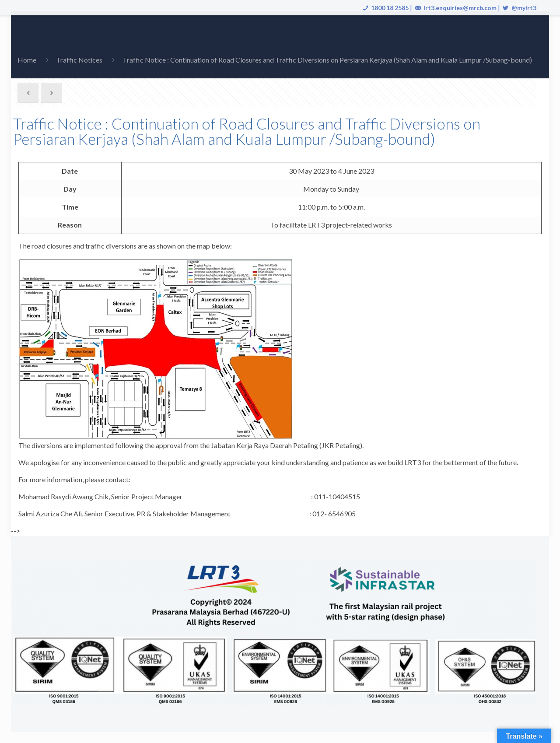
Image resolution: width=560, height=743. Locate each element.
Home (27, 60)
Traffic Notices (79, 60)
